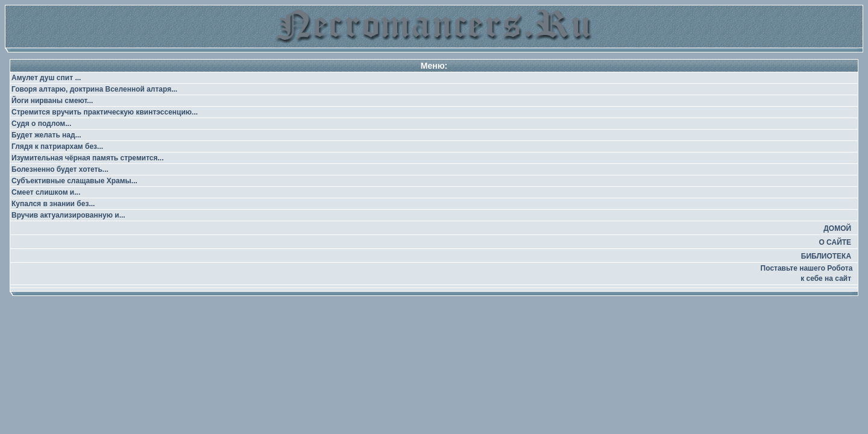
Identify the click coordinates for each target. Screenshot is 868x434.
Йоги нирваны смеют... (52, 101)
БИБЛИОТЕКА (826, 256)
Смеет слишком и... (46, 192)
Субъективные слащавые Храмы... (74, 181)
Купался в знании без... (53, 204)
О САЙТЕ (835, 242)
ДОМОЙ (837, 228)
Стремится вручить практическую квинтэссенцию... (105, 112)
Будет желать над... (46, 135)
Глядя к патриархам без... (57, 146)
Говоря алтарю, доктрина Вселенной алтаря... (94, 89)
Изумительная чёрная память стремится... (88, 158)
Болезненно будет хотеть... (60, 169)
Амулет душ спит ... (46, 78)
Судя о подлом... (41, 124)
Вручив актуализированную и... (68, 215)
